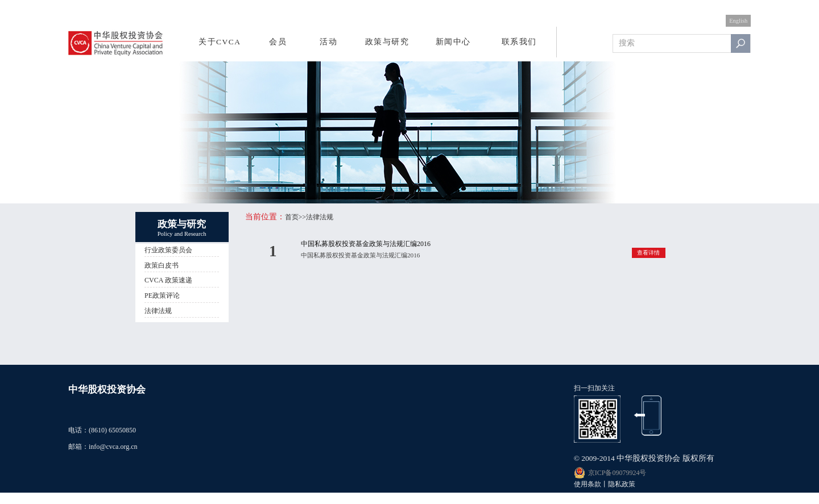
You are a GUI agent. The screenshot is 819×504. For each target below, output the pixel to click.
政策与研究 (387, 42)
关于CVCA (220, 42)
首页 (292, 217)
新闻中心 (453, 42)
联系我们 (519, 42)
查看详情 (648, 253)
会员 (278, 42)
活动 (328, 42)
